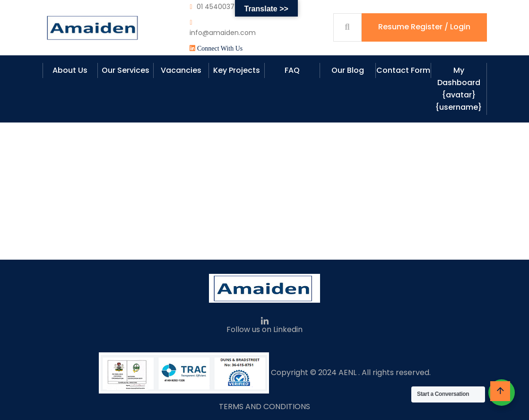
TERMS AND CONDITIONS (264, 407)
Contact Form (403, 70)
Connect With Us (220, 48)
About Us (70, 70)
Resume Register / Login (424, 27)
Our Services (126, 70)
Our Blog (348, 70)
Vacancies (181, 70)
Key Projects (237, 70)
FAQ (292, 70)
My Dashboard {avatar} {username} (459, 89)
